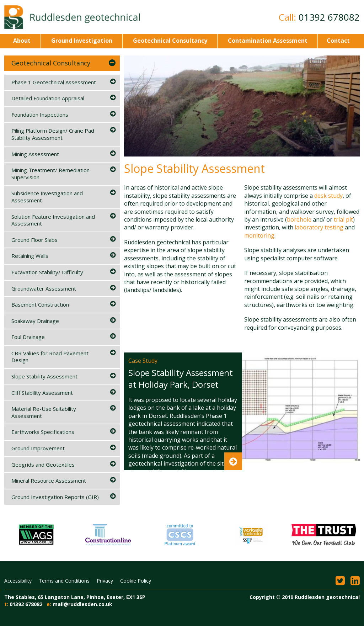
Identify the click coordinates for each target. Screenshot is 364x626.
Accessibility (18, 581)
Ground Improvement (38, 448)
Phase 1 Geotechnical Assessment (54, 82)
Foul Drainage (28, 337)
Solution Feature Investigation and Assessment (53, 220)
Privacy (105, 581)
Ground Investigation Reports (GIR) (55, 497)
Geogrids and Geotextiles (43, 465)
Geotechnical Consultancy (169, 41)
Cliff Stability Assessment (42, 393)
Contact (338, 41)
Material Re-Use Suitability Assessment (44, 412)
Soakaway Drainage (35, 321)
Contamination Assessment (267, 41)
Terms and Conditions (64, 581)
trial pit (343, 219)
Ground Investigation (81, 41)
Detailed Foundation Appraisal (48, 98)
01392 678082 (329, 17)
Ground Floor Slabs (34, 240)
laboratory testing (319, 227)
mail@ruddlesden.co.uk (82, 604)
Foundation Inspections (40, 115)
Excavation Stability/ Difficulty (47, 272)
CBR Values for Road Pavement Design (50, 357)
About (22, 41)
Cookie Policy (136, 581)
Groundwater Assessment (44, 288)
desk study (328, 196)
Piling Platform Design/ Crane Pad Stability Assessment (53, 134)
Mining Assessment (35, 154)
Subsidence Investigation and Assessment (47, 197)
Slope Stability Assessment (44, 376)
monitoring (259, 235)
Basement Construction (40, 304)
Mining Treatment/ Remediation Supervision (50, 174)
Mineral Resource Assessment (49, 481)
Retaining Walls (30, 256)
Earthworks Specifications (43, 432)
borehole (299, 219)
